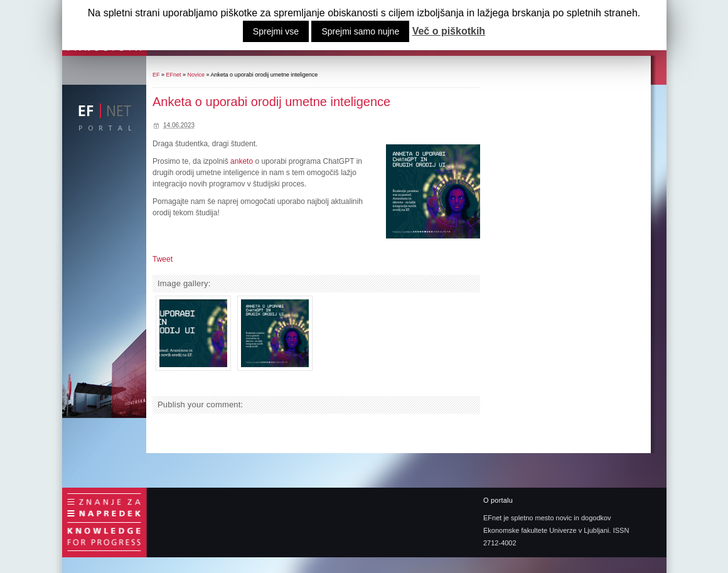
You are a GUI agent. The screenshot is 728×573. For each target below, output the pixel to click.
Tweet (163, 259)
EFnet (174, 75)
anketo (243, 161)
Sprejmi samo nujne (360, 31)
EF (156, 75)
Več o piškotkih (449, 31)
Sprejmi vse (276, 31)
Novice (196, 75)
